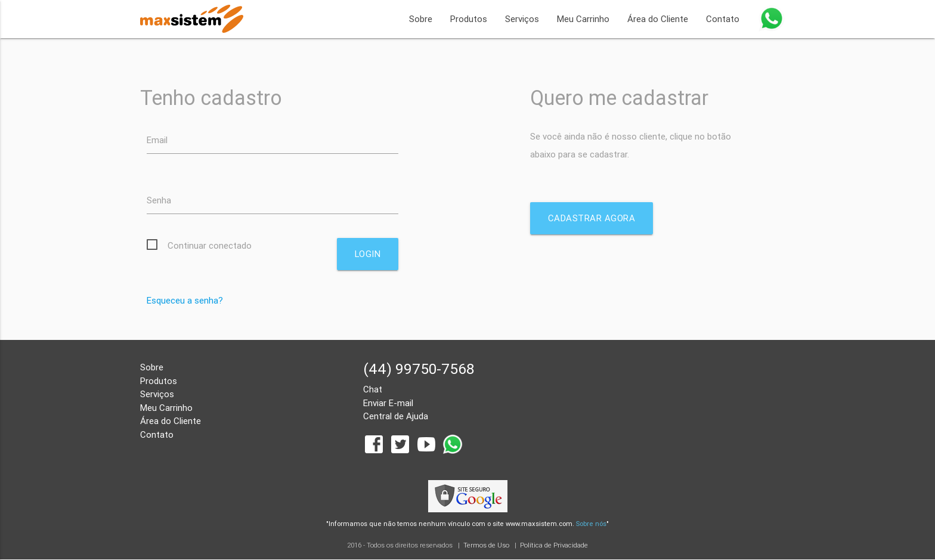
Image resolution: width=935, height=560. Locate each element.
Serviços (522, 19)
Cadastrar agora (592, 218)
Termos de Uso (486, 546)
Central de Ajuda (396, 417)
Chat (373, 390)
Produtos (469, 19)
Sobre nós (591, 524)
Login (368, 254)
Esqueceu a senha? (185, 300)
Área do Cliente (658, 19)
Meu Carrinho (583, 19)
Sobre (421, 19)
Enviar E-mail (388, 403)
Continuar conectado (210, 245)
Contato (723, 19)
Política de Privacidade (554, 546)
